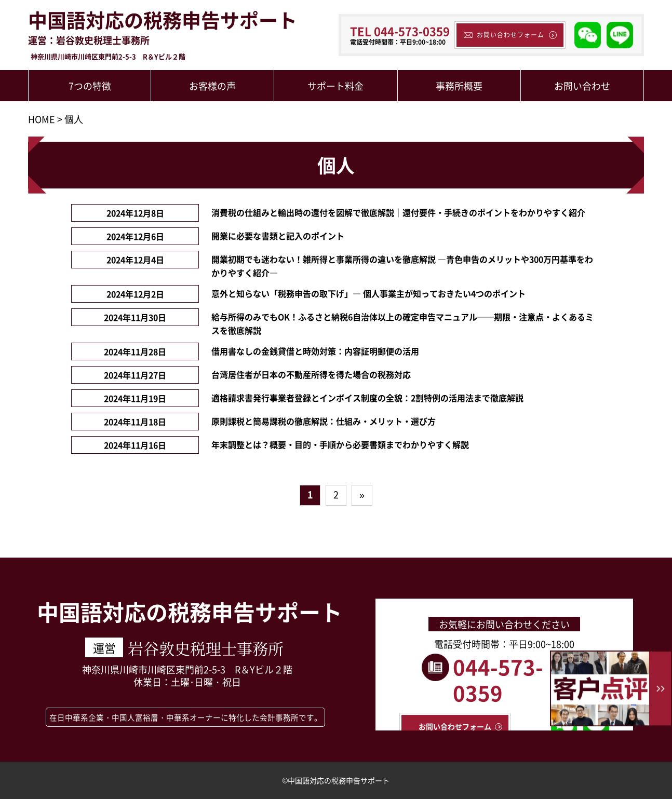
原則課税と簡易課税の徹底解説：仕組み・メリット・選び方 (324, 421)
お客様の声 (212, 86)
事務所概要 (459, 86)
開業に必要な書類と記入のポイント (278, 236)
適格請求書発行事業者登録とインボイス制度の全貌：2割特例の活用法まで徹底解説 (367, 398)
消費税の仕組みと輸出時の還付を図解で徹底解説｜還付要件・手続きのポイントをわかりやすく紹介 (398, 212)
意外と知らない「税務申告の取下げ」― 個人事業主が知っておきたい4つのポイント (368, 293)
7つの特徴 (90, 86)
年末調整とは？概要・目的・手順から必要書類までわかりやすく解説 (340, 444)
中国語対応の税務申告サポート (163, 20)
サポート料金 (335, 86)
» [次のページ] (362, 494)
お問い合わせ (582, 86)
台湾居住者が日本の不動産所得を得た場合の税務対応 (311, 374)
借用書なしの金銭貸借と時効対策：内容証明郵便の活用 (315, 351)
